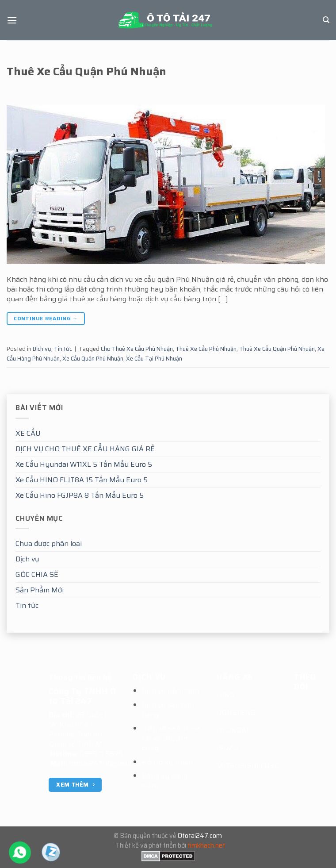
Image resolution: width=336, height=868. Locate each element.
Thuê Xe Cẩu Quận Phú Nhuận (86, 71)
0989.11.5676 (101, 754)
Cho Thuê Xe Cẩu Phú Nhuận (137, 349)
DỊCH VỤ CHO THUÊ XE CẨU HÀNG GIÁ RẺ (85, 449)
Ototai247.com (200, 836)
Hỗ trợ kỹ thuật (168, 762)
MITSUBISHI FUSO (248, 766)
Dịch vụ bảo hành (170, 691)
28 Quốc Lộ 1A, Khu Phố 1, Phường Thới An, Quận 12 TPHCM (81, 729)
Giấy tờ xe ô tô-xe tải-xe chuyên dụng (171, 738)
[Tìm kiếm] (326, 20)
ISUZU (227, 748)
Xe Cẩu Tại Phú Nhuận (154, 359)
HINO (226, 695)
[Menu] (12, 20)
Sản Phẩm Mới (40, 590)
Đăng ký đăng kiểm (165, 781)
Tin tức (27, 605)
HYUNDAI (233, 730)
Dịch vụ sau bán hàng (168, 710)
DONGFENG (236, 712)
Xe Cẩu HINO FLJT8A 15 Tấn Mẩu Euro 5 (82, 480)
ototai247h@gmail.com (108, 763)
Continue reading (46, 318)
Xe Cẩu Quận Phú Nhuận (93, 359)
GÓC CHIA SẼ (37, 574)
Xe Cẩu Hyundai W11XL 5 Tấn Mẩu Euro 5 (84, 464)
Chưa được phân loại (49, 543)
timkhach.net (206, 845)
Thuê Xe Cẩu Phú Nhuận (206, 349)
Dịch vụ (27, 559)
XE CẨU (28, 433)
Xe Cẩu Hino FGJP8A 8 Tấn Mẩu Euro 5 (80, 495)
